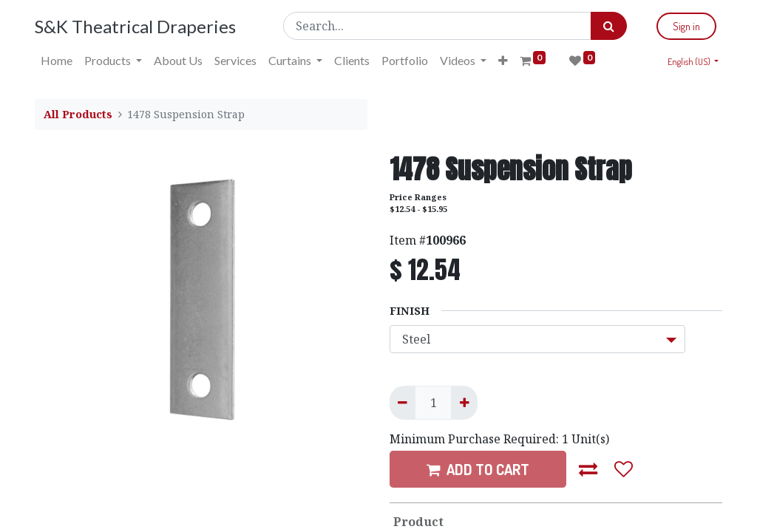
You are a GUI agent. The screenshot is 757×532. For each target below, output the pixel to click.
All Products (78, 114)
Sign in (686, 26)
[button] (503, 61)
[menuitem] (57, 61)
